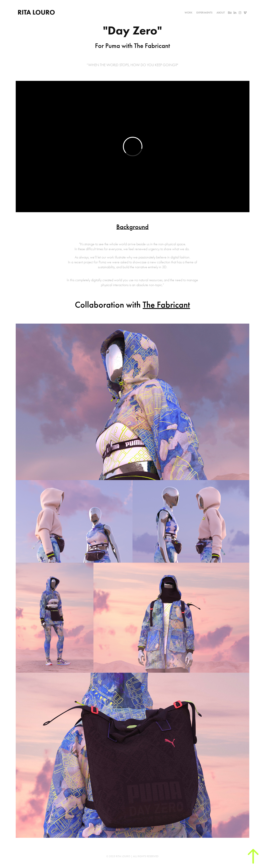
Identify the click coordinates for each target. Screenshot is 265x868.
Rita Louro (37, 12)
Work (188, 13)
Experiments (204, 13)
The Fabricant (166, 305)
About (221, 13)
